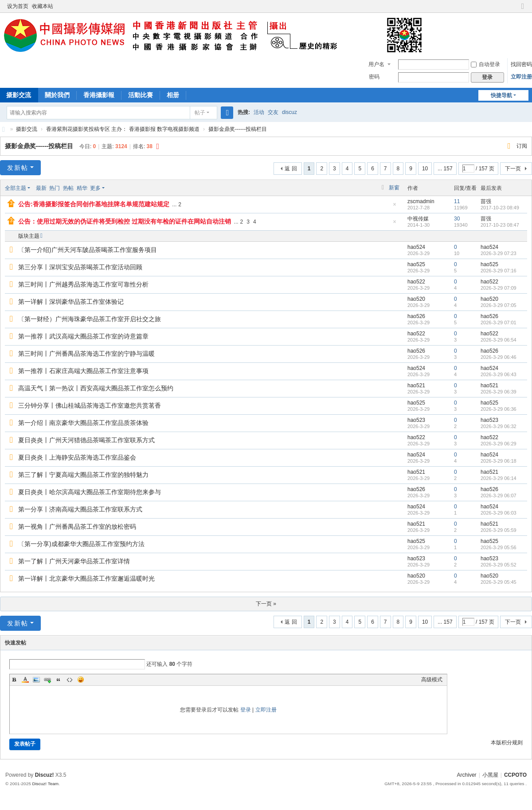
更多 (95, 188)
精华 (82, 188)
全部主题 (16, 188)
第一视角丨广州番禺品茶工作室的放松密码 (77, 527)
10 (425, 169)
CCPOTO (4, 129)
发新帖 (18, 168)
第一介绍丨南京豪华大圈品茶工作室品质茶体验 (83, 423)
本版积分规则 (507, 743)
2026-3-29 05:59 (499, 530)
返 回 (291, 169)
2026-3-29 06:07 (499, 495)
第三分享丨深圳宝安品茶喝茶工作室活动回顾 (80, 267)
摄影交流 (27, 129)
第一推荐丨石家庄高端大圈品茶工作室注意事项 (83, 371)
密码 (374, 77)
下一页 (513, 169)
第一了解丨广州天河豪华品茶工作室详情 (74, 561)
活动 (259, 112)
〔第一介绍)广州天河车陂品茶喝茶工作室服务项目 (88, 250)
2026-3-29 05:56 (499, 547)
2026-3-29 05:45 (499, 582)
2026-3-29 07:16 (499, 271)
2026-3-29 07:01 (499, 322)
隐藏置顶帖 (395, 207)
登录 (246, 710)
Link (47, 680)
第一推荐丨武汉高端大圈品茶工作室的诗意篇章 (83, 336)
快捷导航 (501, 95)
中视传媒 (418, 219)
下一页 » (266, 604)
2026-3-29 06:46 (499, 357)
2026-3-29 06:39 (499, 392)
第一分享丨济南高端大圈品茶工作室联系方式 (80, 509)
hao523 (416, 420)
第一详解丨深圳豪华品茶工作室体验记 (71, 302)
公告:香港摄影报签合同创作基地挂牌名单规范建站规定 (94, 204)
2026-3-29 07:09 (499, 288)
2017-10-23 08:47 (500, 225)
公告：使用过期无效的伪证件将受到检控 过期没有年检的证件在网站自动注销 (125, 221)
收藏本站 (43, 6)
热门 (55, 188)
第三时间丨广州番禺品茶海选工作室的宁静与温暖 (86, 354)
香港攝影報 (99, 95)
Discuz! (45, 775)
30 (457, 219)
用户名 (376, 64)
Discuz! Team (45, 784)
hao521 (416, 385)
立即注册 (521, 77)
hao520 (416, 299)
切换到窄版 (523, 10)
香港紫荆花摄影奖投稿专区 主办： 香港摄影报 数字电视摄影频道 (123, 129)
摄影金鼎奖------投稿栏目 (238, 129)
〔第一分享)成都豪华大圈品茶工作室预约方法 (81, 544)
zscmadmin (421, 201)
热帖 (68, 188)
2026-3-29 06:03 (499, 513)
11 (457, 201)
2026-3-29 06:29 (499, 444)
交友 (273, 112)
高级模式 (432, 680)
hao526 (416, 316)
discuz (289, 112)
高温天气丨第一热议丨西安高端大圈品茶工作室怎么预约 (96, 388)
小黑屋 (490, 775)
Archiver (467, 775)
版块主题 (29, 236)
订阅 (522, 146)
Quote (59, 680)
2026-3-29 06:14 (499, 478)
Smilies (81, 680)
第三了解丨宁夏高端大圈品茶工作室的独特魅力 (83, 475)
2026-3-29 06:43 (499, 374)
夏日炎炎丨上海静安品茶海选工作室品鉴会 (77, 457)
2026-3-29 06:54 (499, 340)
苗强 (486, 201)
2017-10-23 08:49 (500, 208)
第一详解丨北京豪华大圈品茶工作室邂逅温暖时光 (86, 578)
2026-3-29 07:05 (499, 305)
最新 (41, 188)
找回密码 (521, 64)
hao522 (416, 282)
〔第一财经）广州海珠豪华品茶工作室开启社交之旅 (90, 319)
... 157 (445, 169)
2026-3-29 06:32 (499, 426)
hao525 (416, 264)
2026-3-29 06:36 (499, 409)
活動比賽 (141, 95)
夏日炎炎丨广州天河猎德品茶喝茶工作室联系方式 (86, 440)
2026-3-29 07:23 (499, 253)
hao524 (416, 247)
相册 (173, 95)
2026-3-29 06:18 (499, 461)
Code (70, 680)
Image (36, 680)
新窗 (394, 188)
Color (25, 680)
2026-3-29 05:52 (499, 565)
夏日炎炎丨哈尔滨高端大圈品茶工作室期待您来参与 (90, 492)
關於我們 (57, 95)
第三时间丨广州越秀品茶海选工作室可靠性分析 (83, 284)
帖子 (200, 113)
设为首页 (18, 6)
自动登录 (485, 64)
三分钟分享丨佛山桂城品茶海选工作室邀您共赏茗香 (90, 405)
